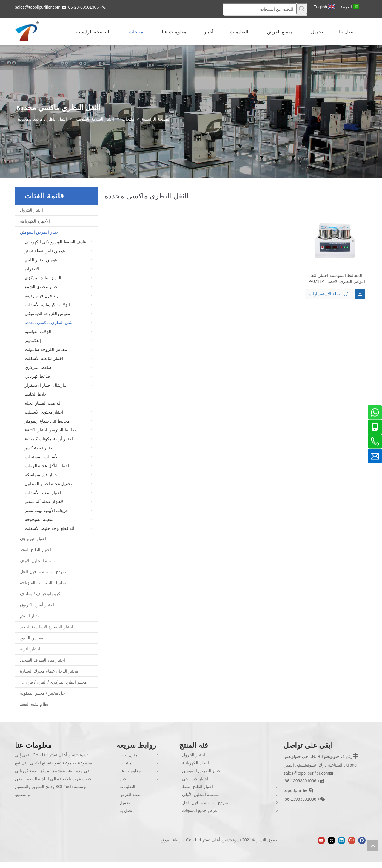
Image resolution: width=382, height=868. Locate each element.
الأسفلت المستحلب (42, 457)
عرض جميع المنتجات (200, 810)
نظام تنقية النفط (34, 704)
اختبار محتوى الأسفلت (44, 412)
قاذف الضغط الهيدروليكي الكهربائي (55, 242)
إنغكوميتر (33, 340)
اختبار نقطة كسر (39, 448)
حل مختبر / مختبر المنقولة (43, 693)
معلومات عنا (130, 771)
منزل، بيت (128, 755)
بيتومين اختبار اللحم (42, 260)
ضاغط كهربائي (37, 376)
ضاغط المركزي (38, 367)
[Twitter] (331, 840)
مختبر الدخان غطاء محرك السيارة (49, 671)
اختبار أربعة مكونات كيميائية (49, 439)
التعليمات (127, 787)
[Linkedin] (342, 840)
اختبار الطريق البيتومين (40, 232)
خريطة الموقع (173, 840)
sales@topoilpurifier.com (38, 7)
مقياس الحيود (32, 638)
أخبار (124, 779)
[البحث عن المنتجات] (260, 9)
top (373, 846)
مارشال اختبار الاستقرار (46, 385)
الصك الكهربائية (195, 763)
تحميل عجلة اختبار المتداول (48, 484)
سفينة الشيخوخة (39, 519)
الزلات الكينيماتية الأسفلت (47, 305)
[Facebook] (362, 840)
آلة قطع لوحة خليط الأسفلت (50, 528)
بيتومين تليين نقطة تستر (46, 251)
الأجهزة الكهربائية (35, 221)
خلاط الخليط (36, 394)
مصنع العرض (131, 795)
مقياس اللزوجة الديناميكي (47, 314)
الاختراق (32, 269)
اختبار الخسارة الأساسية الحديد (47, 627)
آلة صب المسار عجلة (43, 403)
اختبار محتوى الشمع (42, 287)
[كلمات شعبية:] (302, 9)
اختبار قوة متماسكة (42, 475)
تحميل (125, 803)
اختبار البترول (31, 210)
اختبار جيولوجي (33, 539)
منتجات (126, 763)
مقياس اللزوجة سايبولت (46, 349)
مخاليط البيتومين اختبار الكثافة (51, 430)
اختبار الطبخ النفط (36, 550)
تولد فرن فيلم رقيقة (42, 296)
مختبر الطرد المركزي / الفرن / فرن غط (53, 682)
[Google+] (352, 840)
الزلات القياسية (38, 332)
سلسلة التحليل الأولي (39, 561)
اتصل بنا (126, 810)
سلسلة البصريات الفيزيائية (43, 583)
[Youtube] (321, 840)
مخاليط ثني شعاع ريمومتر (47, 421)
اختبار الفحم (30, 616)
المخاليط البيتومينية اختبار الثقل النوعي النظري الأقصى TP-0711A (335, 278)
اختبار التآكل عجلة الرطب (47, 466)
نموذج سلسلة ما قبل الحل (43, 572)
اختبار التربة (30, 649)
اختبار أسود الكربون (37, 605)
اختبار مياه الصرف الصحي (43, 660)
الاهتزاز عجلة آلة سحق (45, 502)
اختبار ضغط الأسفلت (43, 493)
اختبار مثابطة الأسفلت (44, 358)
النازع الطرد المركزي (43, 278)
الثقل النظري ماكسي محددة (49, 323)
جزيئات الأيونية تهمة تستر (47, 511)
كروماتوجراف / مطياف (40, 594)
